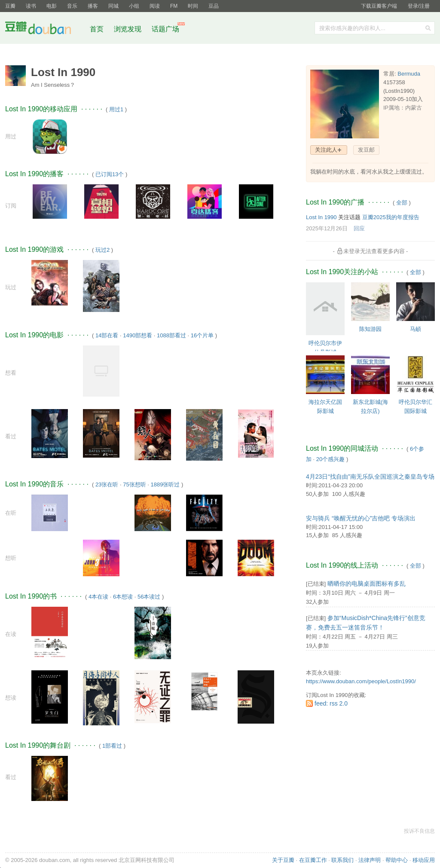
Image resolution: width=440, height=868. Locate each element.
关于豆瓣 (283, 860)
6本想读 (123, 597)
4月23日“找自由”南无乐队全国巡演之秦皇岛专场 (370, 477)
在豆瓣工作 (313, 860)
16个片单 (202, 335)
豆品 (214, 6)
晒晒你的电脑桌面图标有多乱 (367, 584)
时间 (193, 6)
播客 (93, 6)
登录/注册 (419, 6)
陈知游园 (370, 329)
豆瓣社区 (45, 29)
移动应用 (424, 860)
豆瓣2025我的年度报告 (391, 217)
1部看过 (112, 746)
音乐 (72, 6)
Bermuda (409, 74)
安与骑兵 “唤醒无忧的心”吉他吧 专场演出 (361, 518)
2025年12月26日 (327, 228)
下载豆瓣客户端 (379, 6)
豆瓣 (10, 6)
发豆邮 (366, 150)
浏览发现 (128, 29)
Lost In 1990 (321, 217)
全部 (402, 203)
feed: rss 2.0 (331, 703)
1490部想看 (137, 335)
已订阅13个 (110, 174)
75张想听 (134, 484)
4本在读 (98, 597)
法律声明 (370, 860)
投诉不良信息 (419, 831)
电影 (52, 6)
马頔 (416, 329)
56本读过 (149, 597)
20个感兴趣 (330, 459)
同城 (113, 6)
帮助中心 (397, 860)
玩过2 (102, 250)
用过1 (116, 109)
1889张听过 (165, 484)
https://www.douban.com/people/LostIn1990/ (361, 681)
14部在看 (107, 335)
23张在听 (107, 484)
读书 (31, 6)
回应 (359, 228)
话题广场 (165, 29)
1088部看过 (171, 335)
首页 (97, 29)
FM (174, 6)
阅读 (155, 6)
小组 (134, 6)
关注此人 (326, 150)
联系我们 (342, 860)
